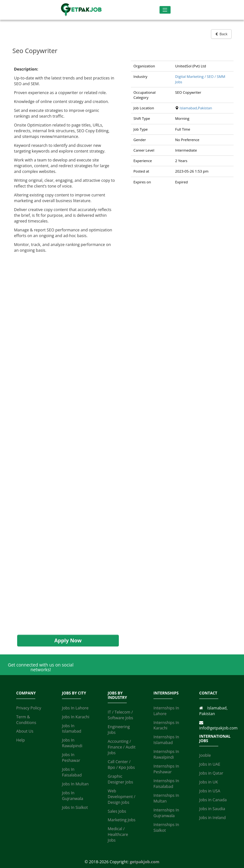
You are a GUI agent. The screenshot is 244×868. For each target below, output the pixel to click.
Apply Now (68, 640)
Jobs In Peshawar (71, 758)
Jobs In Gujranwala (73, 796)
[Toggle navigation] (165, 10)
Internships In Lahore (166, 711)
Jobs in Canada (213, 800)
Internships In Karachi (166, 725)
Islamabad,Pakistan (196, 108)
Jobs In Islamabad (72, 729)
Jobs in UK (209, 782)
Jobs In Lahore (75, 708)
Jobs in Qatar (211, 773)
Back (221, 34)
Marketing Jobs (122, 820)
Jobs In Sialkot (75, 807)
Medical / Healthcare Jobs (118, 834)
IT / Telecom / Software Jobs (120, 715)
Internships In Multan (166, 798)
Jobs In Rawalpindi (72, 743)
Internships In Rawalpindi (166, 754)
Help (20, 740)
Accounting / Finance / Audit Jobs (122, 747)
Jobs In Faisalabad (72, 772)
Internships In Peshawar (166, 769)
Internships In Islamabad (166, 740)
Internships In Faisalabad (166, 784)
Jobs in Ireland (212, 818)
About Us (25, 731)
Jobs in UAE (210, 764)
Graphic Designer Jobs (120, 779)
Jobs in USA (210, 791)
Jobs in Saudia (212, 809)
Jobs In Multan (75, 784)
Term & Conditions (26, 720)
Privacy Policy (29, 708)
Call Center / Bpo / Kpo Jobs (121, 765)
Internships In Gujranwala (166, 813)
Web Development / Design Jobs (122, 797)
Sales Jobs (117, 811)
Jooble (205, 755)
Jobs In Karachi (76, 717)
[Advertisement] (65, 444)
